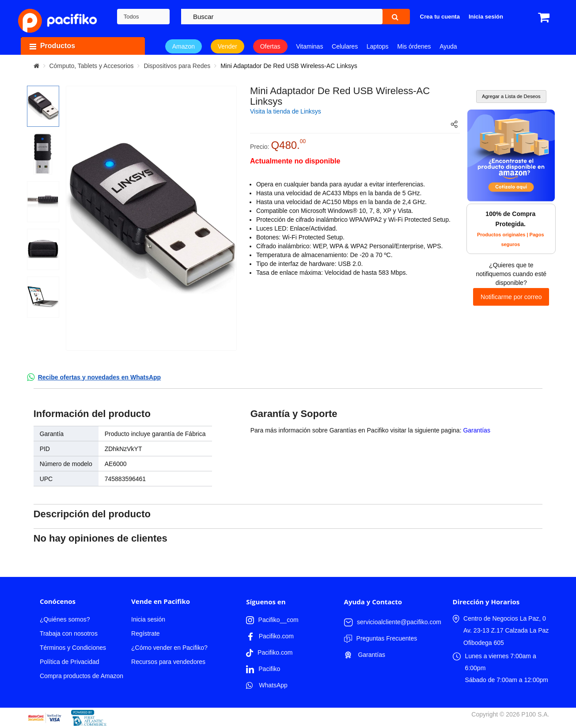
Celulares (345, 46)
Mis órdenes (414, 46)
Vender (227, 46)
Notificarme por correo (511, 297)
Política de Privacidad (70, 662)
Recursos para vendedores (168, 662)
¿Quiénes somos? (65, 619)
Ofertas (270, 46)
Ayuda (448, 46)
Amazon (184, 46)
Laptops (378, 46)
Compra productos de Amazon (81, 676)
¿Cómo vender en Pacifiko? (169, 648)
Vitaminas (309, 46)
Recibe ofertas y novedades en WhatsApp (100, 377)
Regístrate (146, 633)
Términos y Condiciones (73, 648)
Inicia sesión (148, 619)
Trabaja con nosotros (69, 633)
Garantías (476, 430)
